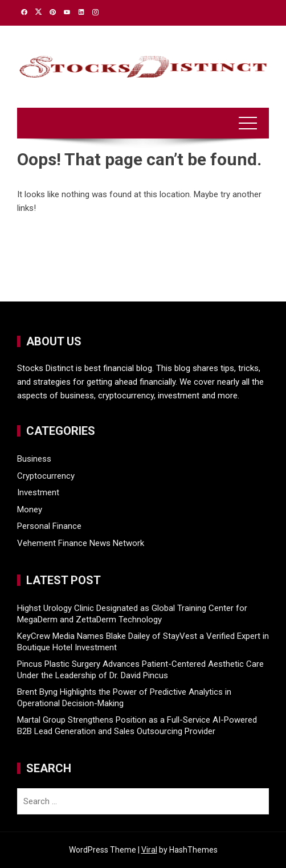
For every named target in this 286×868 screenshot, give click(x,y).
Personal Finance (49, 526)
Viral (149, 850)
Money (30, 510)
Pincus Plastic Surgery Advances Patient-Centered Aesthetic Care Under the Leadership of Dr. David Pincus (140, 670)
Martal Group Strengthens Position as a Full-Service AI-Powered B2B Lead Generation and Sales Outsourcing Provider (137, 726)
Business (34, 459)
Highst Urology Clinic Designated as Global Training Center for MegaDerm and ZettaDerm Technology (132, 614)
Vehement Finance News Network (81, 543)
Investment (38, 492)
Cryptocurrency (46, 476)
